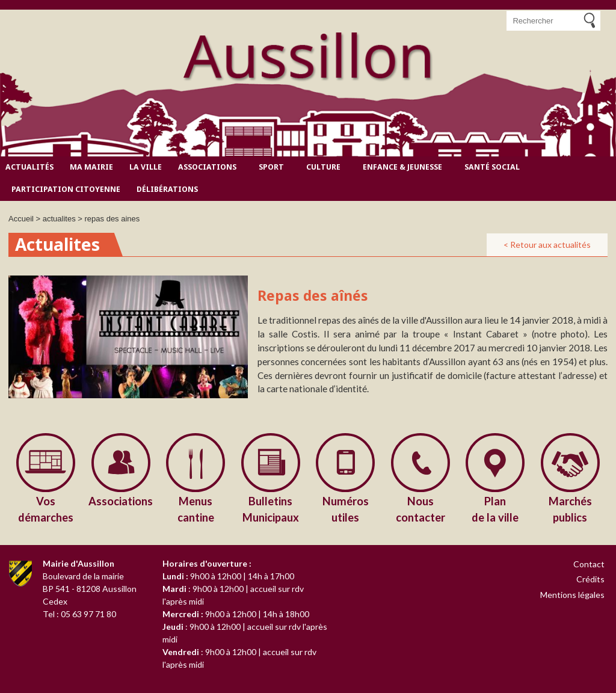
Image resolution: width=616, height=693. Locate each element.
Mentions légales (572, 595)
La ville (146, 167)
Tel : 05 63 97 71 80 (79, 614)
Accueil (21, 219)
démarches (46, 509)
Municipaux (271, 509)
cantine (196, 509)
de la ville (495, 509)
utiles (346, 509)
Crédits (590, 579)
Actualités (29, 167)
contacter (421, 509)
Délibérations (167, 189)
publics (571, 509)
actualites (59, 219)
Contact (589, 564)
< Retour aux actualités (547, 245)
